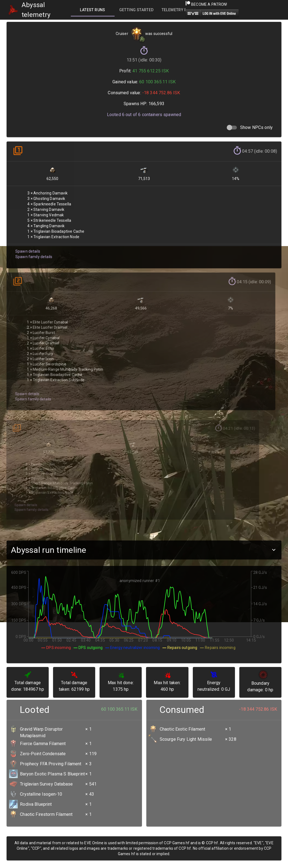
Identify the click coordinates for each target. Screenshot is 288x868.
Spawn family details (33, 253)
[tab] (93, 10)
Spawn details (27, 248)
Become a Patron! (206, 4)
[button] (144, 550)
